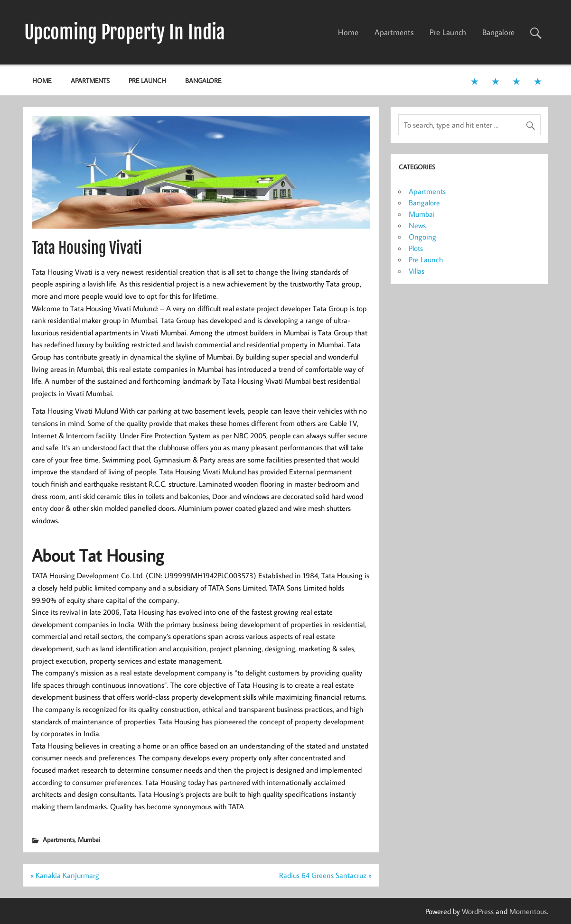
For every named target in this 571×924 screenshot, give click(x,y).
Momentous (528, 911)
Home (348, 32)
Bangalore (498, 32)
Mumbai (89, 839)
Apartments (394, 32)
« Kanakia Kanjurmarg (65, 875)
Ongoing (422, 237)
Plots (416, 248)
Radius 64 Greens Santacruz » (325, 875)
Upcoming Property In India (125, 32)
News (417, 225)
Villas (417, 271)
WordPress (478, 911)
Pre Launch (448, 32)
